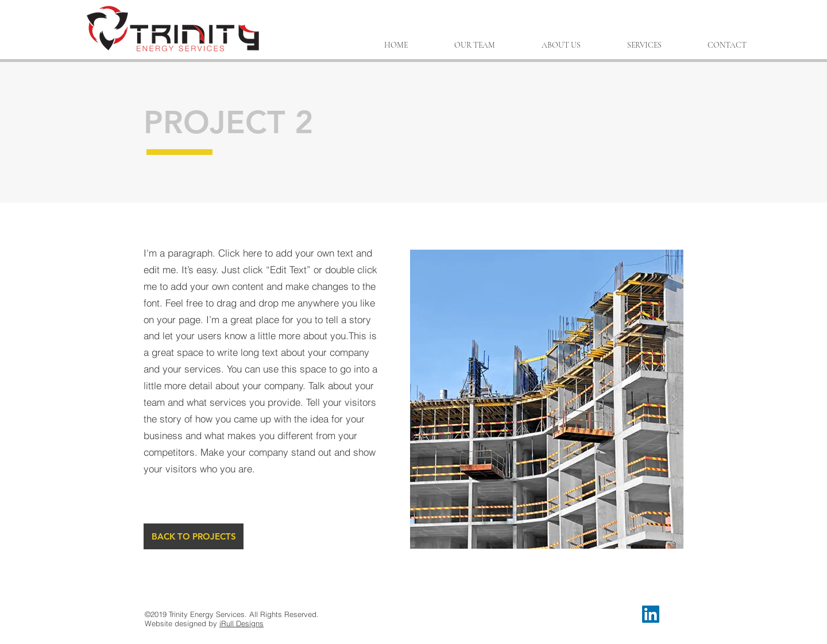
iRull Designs (241, 623)
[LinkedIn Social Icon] (651, 614)
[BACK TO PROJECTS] (194, 536)
